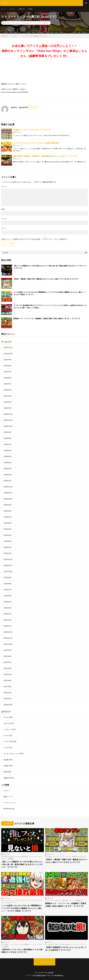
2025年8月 (8, 366)
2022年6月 (8, 596)
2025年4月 (8, 390)
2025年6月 (8, 378)
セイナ (6, 735)
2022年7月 (8, 590)
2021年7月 (8, 662)
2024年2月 (8, 475)
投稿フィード (8, 796)
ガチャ (6, 723)
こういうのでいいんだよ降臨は (19, 944)
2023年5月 (8, 529)
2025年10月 (8, 354)
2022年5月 (8, 602)
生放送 (6, 766)
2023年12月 (8, 487)
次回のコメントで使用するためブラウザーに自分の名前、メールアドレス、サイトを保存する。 (35, 239)
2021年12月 (8, 632)
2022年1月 (8, 626)
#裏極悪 (78, 900)
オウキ (6, 717)
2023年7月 (8, 517)
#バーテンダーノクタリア (25, 900)
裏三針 (46, 23)
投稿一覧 (33, 107)
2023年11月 (8, 493)
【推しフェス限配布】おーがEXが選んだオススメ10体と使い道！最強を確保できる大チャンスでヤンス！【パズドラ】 (22, 864)
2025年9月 (8, 360)
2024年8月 (8, 438)
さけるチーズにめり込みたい (62, 944)
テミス (62, 856)
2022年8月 (8, 584)
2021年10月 (8, 644)
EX (83, 900)
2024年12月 (8, 414)
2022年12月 (8, 559)
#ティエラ (50, 900)
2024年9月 (8, 432)
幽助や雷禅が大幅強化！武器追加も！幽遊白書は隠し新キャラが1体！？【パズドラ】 (46, 156)
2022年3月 (8, 614)
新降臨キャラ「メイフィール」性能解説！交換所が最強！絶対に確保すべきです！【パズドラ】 (47, 318)
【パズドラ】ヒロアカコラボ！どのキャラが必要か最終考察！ (37, 143)
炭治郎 (30, 9)
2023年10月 (8, 499)
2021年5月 (8, 674)
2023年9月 (8, 505)
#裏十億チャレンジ (68, 900)
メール (4, 219)
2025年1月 (8, 408)
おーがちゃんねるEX (21, 856)
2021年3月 (8, 686)
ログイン (7, 790)
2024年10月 (8, 426)
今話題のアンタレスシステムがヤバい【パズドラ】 (33, 130)
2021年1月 (8, 699)
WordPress (59, 975)
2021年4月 (8, 680)
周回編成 (11, 859)
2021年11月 (8, 638)
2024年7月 (8, 444)
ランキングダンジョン (11, 754)
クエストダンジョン (35, 856)
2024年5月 (8, 456)
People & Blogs (8, 856)
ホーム (3, 9)
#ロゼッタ (58, 900)
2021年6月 (8, 668)
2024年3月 (8, 469)
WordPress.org (9, 809)
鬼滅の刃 (22, 9)
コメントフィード (10, 803)
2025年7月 (8, 372)
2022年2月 (8, 620)
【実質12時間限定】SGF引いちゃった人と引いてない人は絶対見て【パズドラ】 (66, 949)
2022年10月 (8, 572)
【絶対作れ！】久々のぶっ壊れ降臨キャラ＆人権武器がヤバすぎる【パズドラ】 (22, 951)
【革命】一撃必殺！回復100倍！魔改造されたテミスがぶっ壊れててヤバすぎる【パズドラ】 (46, 279)
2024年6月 (8, 450)
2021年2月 (8, 693)
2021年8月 (8, 656)
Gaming (27, 23)
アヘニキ (33, 23)
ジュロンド (8, 729)
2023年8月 (8, 511)
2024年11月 (8, 420)
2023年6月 (8, 523)
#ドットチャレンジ (9, 900)
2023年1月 (8, 553)
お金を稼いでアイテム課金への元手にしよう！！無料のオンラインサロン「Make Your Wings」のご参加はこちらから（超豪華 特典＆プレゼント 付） (45, 51)
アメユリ (14, 902)
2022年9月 (8, 577)
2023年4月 (8, 535)
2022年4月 (8, 608)
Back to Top (45, 962)
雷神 (5, 772)
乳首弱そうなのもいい (79, 856)
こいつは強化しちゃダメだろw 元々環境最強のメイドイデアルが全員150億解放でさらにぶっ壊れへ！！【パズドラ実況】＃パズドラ (22, 908)
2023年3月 (8, 541)
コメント (4, 186)
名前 (3, 209)
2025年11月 (8, 347)
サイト (4, 228)
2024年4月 (8, 463)
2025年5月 (8, 384)
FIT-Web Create (40, 975)
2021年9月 (8, 650)
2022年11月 (8, 565)
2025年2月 (8, 402)
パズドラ (12, 9)
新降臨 (6, 946)
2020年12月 (8, 705)
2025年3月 (8, 396)
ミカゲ (6, 748)
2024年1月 (8, 481)
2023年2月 (8, 547)
